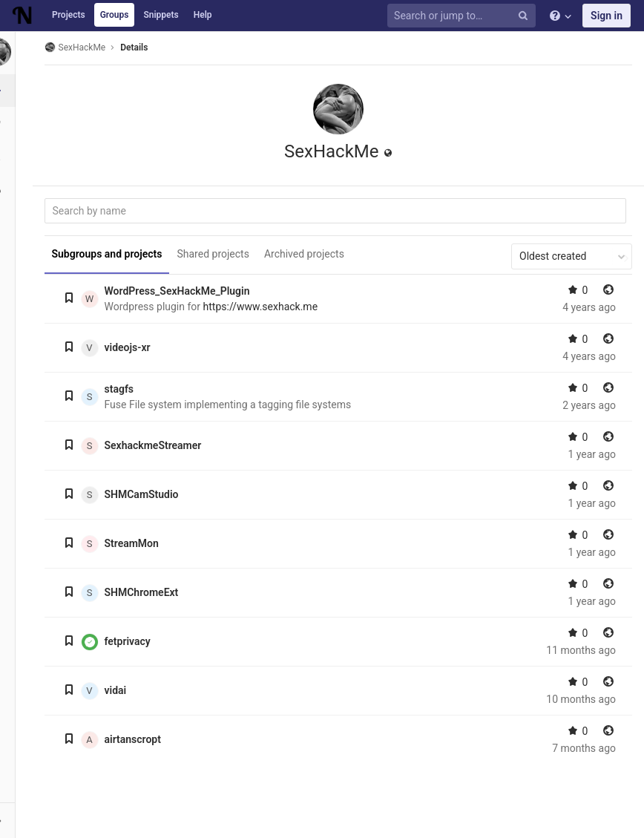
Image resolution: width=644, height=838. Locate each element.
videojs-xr (132, 347)
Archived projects (309, 254)
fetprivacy (132, 641)
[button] (18, 820)
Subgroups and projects (112, 254)
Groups (115, 15)
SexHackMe (80, 47)
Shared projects (218, 254)
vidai (120, 690)
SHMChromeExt (146, 592)
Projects (69, 15)
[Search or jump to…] (464, 16)
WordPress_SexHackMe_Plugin (182, 291)
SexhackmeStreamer (158, 445)
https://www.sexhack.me (265, 307)
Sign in (607, 16)
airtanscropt (137, 739)
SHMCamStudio (146, 494)
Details (139, 48)
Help (203, 15)
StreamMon (136, 543)
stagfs (124, 389)
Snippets (161, 15)
